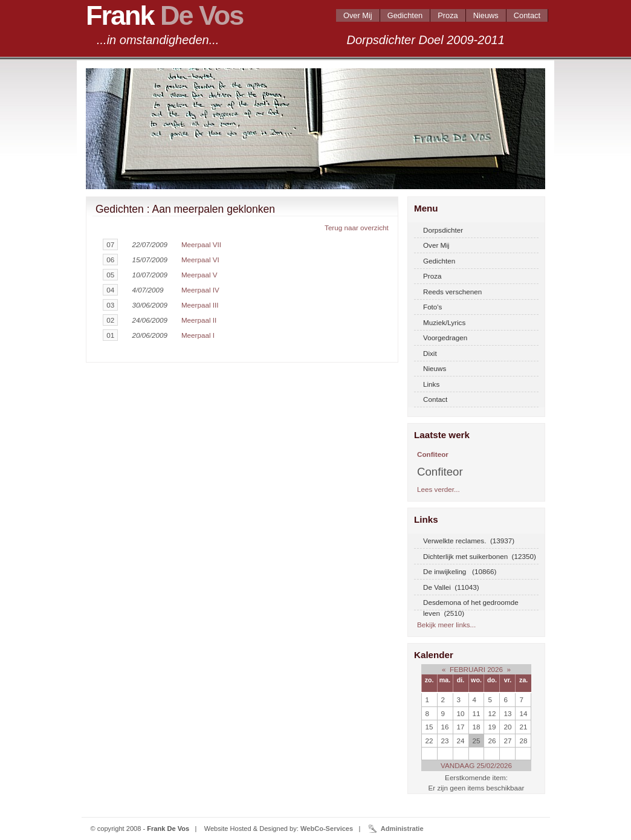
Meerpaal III (200, 305)
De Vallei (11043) (451, 587)
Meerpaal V (199, 275)
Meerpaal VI (200, 260)
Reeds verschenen (452, 292)
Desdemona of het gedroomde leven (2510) (471, 604)
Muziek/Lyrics (444, 322)
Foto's (432, 307)
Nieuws (486, 15)
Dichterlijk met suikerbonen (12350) (480, 556)
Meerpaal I (198, 335)
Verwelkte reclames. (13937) (469, 541)
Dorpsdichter (443, 230)
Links (431, 384)
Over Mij (358, 15)
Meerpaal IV (200, 290)
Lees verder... (438, 489)
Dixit (430, 353)
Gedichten (405, 15)
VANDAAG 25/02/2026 (476, 765)
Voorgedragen (445, 338)
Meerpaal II (199, 320)
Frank (164, 15)
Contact (527, 15)
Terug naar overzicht (357, 228)
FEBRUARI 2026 (476, 669)
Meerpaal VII (201, 244)
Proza (448, 15)
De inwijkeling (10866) (460, 571)
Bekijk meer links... (446, 625)
